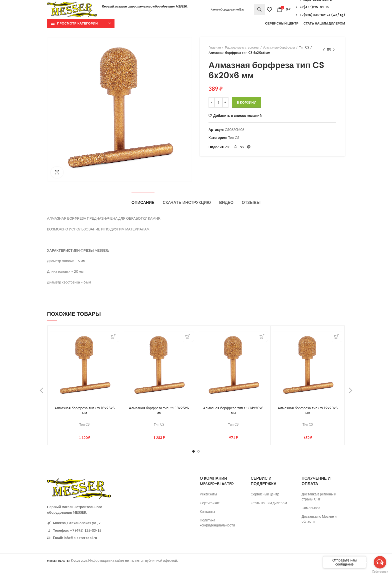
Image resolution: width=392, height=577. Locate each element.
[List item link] (81, 540)
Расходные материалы (242, 57)
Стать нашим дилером (269, 512)
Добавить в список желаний (237, 125)
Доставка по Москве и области (319, 528)
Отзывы (251, 212)
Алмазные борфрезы (279, 57)
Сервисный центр (265, 504)
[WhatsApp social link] (235, 156)
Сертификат (210, 512)
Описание (143, 212)
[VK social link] (242, 156)
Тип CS (304, 57)
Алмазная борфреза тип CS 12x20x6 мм (308, 420)
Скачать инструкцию (187, 212)
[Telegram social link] (249, 156)
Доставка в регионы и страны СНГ (319, 506)
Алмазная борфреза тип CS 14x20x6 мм (233, 420)
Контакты (207, 521)
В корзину (246, 112)
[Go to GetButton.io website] (380, 572)
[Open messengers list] (380, 562)
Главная (215, 57)
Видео (226, 212)
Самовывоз (311, 517)
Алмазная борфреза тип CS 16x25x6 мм (85, 420)
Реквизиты (208, 504)
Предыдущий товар (324, 59)
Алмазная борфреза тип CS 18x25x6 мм (159, 420)
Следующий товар (334, 59)
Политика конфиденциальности (217, 532)
